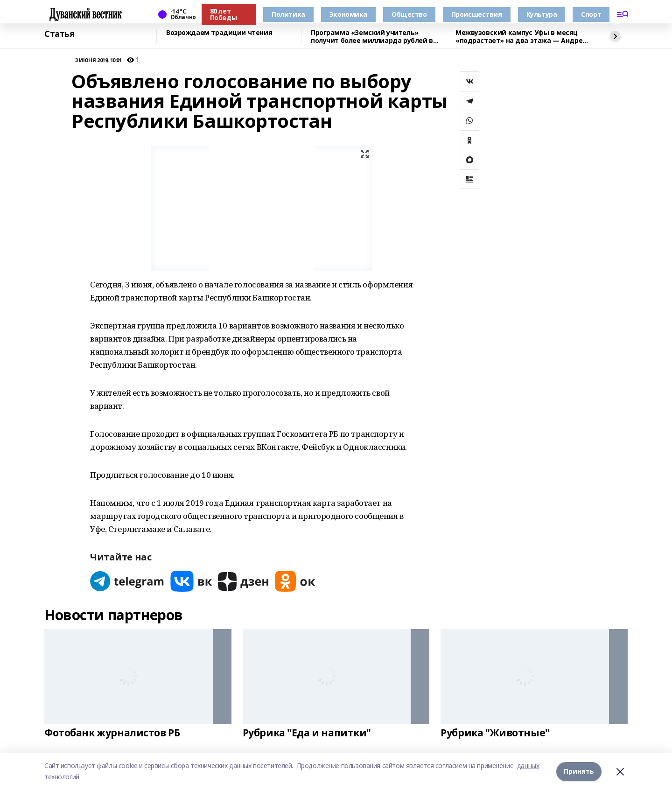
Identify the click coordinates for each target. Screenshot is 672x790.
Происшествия (477, 14)
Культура (542, 14)
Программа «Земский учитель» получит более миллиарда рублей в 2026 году (372, 37)
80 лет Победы (223, 14)
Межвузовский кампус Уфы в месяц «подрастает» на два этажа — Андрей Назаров (521, 37)
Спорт (591, 14)
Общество (409, 14)
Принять (579, 771)
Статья (59, 34)
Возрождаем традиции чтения (219, 33)
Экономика (348, 14)
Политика (288, 14)
